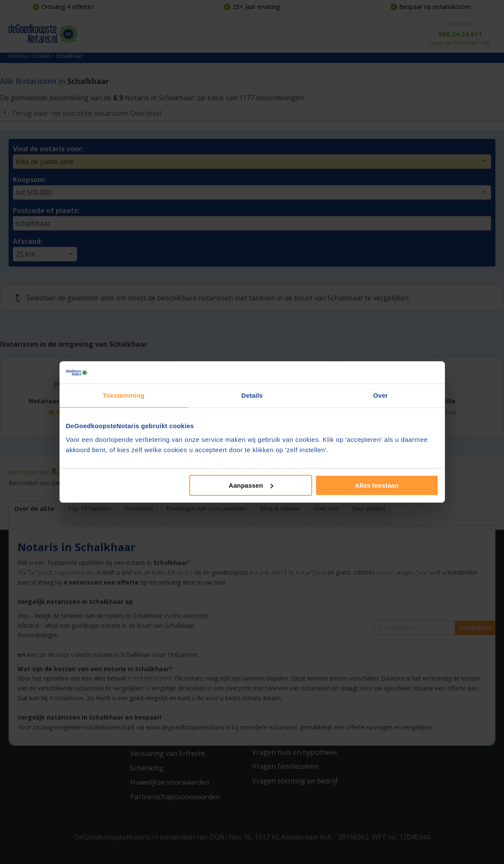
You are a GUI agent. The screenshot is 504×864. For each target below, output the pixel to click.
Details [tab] (252, 395)
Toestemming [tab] (124, 395)
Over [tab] (380, 395)
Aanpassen (251, 485)
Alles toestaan (377, 485)
